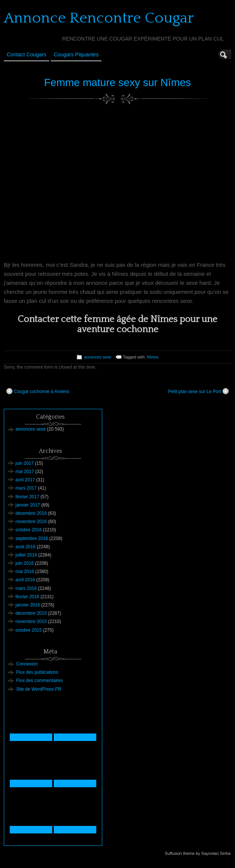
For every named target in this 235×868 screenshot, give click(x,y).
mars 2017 (26, 488)
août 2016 (25, 547)
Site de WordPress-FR (39, 689)
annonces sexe (98, 357)
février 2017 (27, 497)
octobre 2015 (29, 630)
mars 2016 (26, 588)
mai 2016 (25, 572)
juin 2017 (25, 463)
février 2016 (27, 597)
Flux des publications (37, 672)
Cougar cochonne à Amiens (38, 391)
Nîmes (152, 357)
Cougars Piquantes (76, 54)
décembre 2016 (31, 513)
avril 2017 (25, 480)
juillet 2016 (26, 555)
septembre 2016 (32, 538)
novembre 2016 (31, 522)
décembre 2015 (31, 613)
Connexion (27, 664)
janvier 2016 (28, 605)
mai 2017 (25, 472)
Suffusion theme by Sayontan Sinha (198, 853)
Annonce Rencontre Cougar (99, 18)
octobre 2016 (29, 530)
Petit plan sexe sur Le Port (198, 391)
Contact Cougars (27, 54)
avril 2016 (25, 580)
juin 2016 (25, 563)
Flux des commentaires (39, 680)
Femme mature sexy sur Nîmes (117, 82)
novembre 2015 (31, 622)
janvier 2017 (28, 505)
